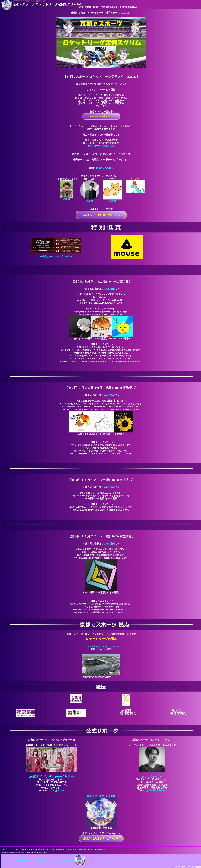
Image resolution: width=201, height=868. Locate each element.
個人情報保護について (24, 860)
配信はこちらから (105, 168)
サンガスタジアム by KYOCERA (101, 647)
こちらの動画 (108, 289)
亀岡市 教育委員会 (178, 712)
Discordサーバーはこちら (101, 146)
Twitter (67, 199)
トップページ (6, 860)
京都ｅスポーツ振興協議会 (63, 860)
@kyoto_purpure (56, 791)
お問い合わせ (43, 860)
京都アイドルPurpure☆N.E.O (52, 776)
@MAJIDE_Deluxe (156, 790)
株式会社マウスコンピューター (56, 257)
